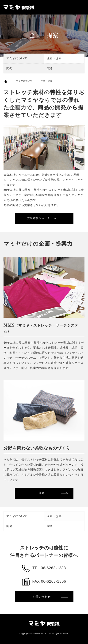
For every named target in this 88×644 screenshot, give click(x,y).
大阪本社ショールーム (42, 218)
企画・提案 (54, 58)
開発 (9, 68)
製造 (50, 68)
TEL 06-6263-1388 (49, 568)
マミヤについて (17, 58)
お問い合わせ (42, 597)
